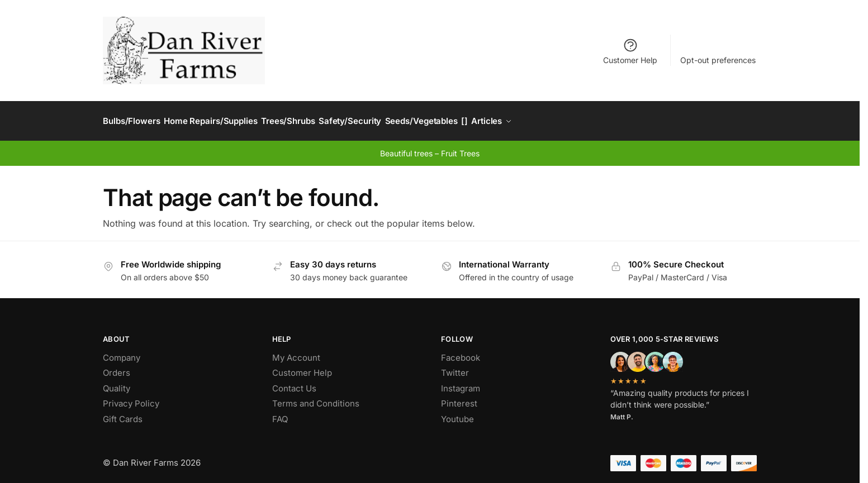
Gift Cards (123, 413)
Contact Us (294, 382)
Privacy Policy (131, 398)
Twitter (455, 367)
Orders (117, 367)
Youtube (457, 413)
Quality (117, 382)
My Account (296, 352)
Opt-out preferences (718, 60)
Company (122, 352)
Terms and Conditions (316, 398)
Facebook (461, 352)
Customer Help (630, 51)
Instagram (461, 382)
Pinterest (459, 398)
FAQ (280, 413)
